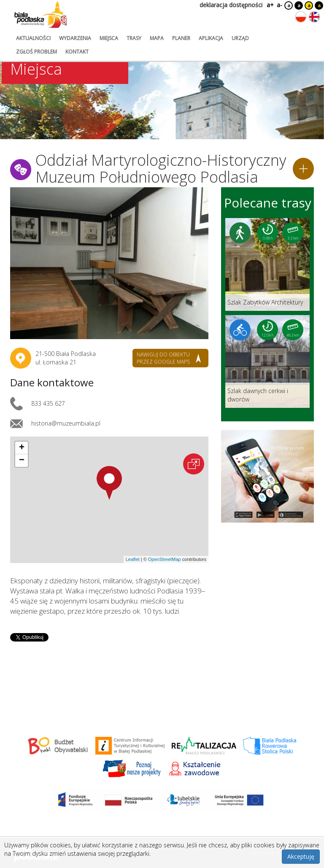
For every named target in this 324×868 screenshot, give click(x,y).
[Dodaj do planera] (303, 169)
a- (279, 5)
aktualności (33, 38)
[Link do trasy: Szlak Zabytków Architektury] (267, 264)
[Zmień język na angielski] (314, 17)
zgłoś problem (36, 52)
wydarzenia (75, 38)
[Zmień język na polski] (301, 17)
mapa (157, 38)
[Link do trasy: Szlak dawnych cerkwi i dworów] (267, 361)
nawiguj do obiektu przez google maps (163, 358)
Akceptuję (301, 856)
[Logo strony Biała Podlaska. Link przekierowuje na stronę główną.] (40, 15)
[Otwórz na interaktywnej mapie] (194, 464)
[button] (109, 483)
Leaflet (133, 559)
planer (181, 38)
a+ (270, 5)
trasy (134, 38)
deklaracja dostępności (231, 5)
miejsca (109, 38)
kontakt (77, 52)
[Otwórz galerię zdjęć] (109, 263)
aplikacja (211, 38)
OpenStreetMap (165, 559)
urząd (240, 38)
